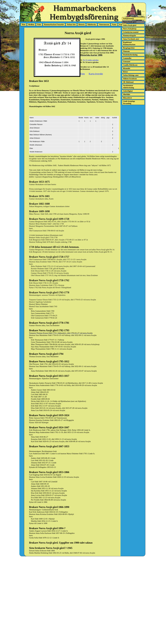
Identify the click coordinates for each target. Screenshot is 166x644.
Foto (83, 74)
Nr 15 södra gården (91, 60)
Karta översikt (96, 74)
